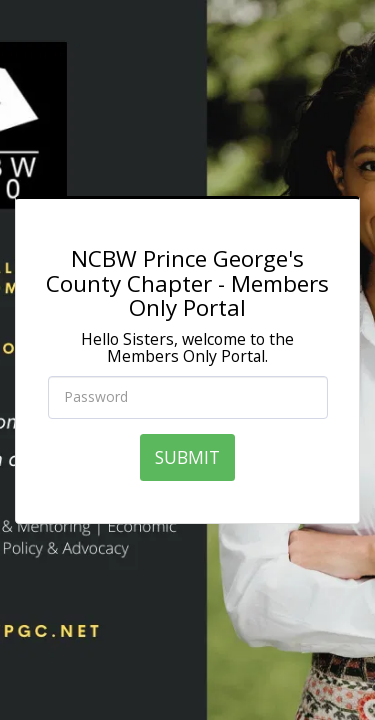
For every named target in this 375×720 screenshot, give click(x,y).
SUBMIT (187, 457)
